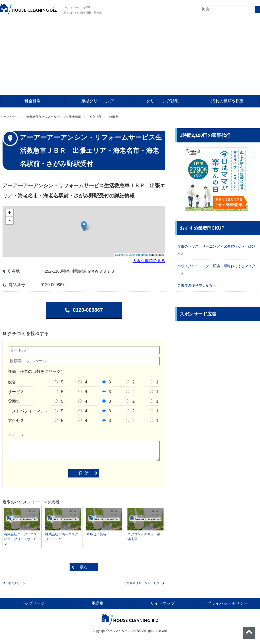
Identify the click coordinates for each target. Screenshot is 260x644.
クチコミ (16, 434)
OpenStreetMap (139, 255)
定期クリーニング (97, 101)
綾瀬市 (114, 117)
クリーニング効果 (162, 101)
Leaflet (119, 255)
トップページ (9, 117)
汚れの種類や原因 (227, 101)
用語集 (97, 603)
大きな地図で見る (149, 261)
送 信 (84, 473)
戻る (84, 567)
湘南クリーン (17, 583)
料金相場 (32, 101)
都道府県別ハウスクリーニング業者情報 (54, 117)
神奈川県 (95, 117)
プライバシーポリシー (227, 603)
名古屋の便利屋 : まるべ (197, 285)
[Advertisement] (130, 57)
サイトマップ (162, 603)
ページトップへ (249, 633)
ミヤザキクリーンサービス (142, 583)
